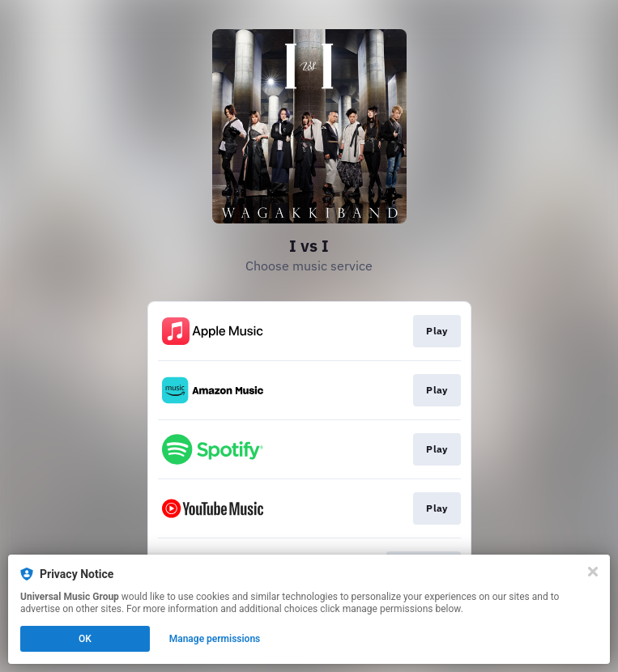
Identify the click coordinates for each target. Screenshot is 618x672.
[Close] (593, 572)
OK (85, 639)
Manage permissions (215, 639)
